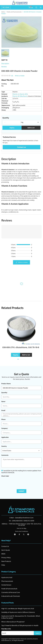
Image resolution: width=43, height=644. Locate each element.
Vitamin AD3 (23, 94)
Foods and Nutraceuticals (14, 12)
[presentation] (15, 482)
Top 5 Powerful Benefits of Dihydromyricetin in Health (20, 625)
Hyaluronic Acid (7, 577)
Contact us (22, 147)
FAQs (3, 565)
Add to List (26, 355)
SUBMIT (21, 491)
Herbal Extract (6, 585)
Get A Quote (6, 7)
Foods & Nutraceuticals (9, 589)
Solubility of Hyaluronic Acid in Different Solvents (18, 612)
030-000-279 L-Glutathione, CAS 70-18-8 (21, 347)
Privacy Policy (6, 558)
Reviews (4, 67)
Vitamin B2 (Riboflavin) (20, 96)
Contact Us (5, 546)
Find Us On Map (22, 528)
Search (38, 633)
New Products (6, 561)
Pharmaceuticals (7, 581)
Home (3, 12)
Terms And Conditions (22, 531)
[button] (18, 359)
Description (5, 63)
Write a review (20, 76)
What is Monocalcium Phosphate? (13, 622)
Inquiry (12, 128)
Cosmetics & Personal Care (11, 592)
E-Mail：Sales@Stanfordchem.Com (21, 518)
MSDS (3, 554)
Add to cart (31, 128)
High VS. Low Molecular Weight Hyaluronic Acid (18, 609)
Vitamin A (16, 94)
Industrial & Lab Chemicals (11, 596)
